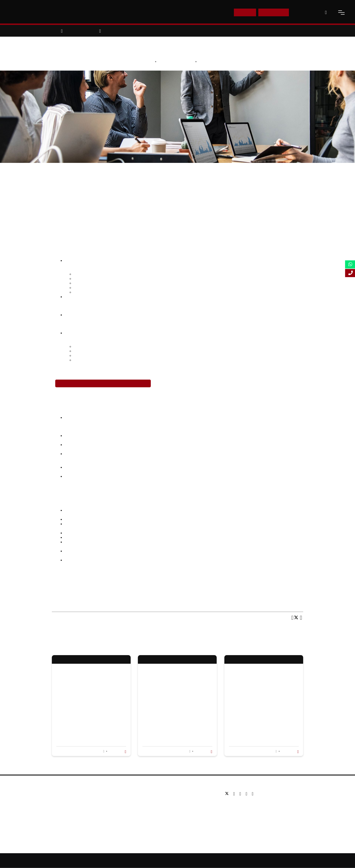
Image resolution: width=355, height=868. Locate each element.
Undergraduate (149, 794)
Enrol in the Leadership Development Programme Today (103, 383)
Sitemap (178, 861)
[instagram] (253, 794)
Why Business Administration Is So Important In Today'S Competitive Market (90, 713)
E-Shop (245, 12)
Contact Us (305, 12)
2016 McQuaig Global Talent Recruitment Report (131, 510)
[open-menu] (341, 12)
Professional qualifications (157, 814)
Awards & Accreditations (70, 800)
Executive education (153, 807)
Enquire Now (274, 12)
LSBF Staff (185, 61)
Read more (117, 751)
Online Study (198, 861)
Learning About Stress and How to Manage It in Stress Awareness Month (173, 713)
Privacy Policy (243, 861)
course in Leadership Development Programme (199, 577)
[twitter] (228, 794)
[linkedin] (241, 794)
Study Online (148, 821)
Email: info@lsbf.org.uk (241, 811)
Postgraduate (148, 800)
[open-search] (326, 12)
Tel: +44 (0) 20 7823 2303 (243, 804)
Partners (58, 807)
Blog (55, 821)
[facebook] (235, 794)
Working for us (63, 814)
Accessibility (220, 861)
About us (59, 794)
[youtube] (248, 794)
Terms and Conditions (271, 861)
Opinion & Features (215, 61)
